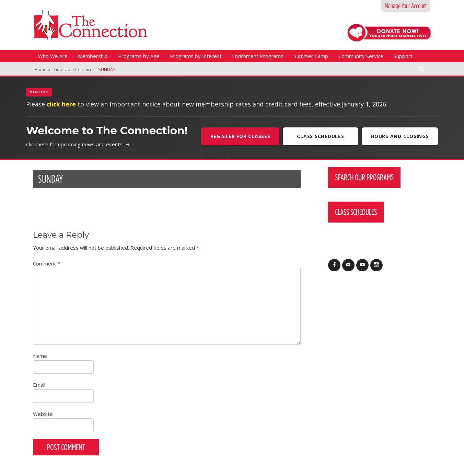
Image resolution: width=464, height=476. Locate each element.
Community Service (361, 56)
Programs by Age (139, 56)
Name (40, 356)
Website (43, 414)
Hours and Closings (400, 136)
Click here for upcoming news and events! (78, 144)
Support (403, 56)
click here (61, 104)
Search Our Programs (364, 177)
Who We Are (53, 56)
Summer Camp (311, 56)
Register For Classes (240, 136)
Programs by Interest (196, 56)
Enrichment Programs (258, 56)
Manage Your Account (406, 6)
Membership (93, 56)
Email (39, 385)
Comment (47, 263)
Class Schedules (320, 136)
